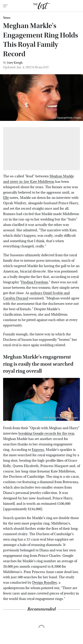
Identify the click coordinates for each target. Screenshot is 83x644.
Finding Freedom (35, 282)
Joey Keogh (15, 63)
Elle (6, 198)
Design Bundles (45, 583)
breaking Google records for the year (46, 433)
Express (38, 450)
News (7, 18)
